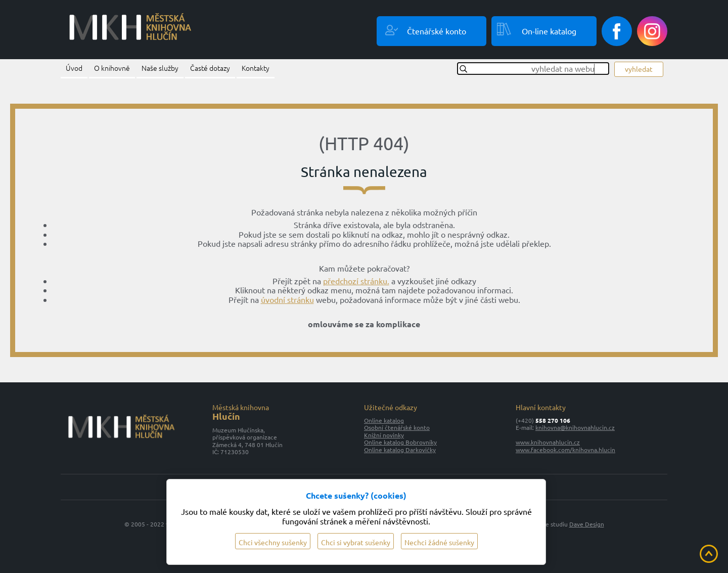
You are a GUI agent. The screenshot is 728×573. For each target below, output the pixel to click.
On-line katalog (549, 31)
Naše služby (160, 68)
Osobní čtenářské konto (397, 427)
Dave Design (587, 524)
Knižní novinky (384, 435)
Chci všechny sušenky (273, 542)
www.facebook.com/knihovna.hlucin (565, 450)
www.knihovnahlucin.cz (548, 442)
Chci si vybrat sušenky (356, 542)
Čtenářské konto (437, 31)
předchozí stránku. (356, 281)
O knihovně (112, 68)
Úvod (74, 68)
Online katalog (384, 420)
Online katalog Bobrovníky (400, 442)
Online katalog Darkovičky (400, 450)
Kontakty (256, 68)
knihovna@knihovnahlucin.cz (575, 427)
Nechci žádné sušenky (439, 542)
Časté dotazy (210, 68)
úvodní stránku (287, 299)
